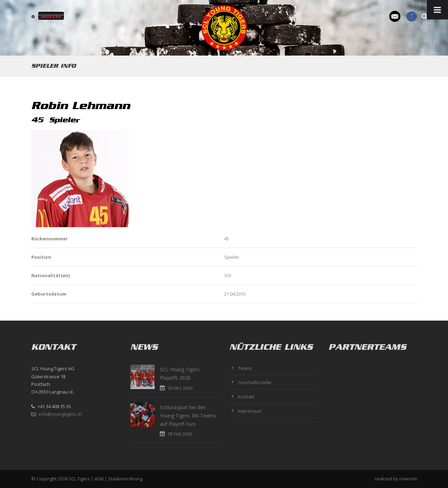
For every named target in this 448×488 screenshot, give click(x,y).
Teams (245, 368)
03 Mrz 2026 (180, 388)
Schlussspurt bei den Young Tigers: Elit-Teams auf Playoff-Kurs (188, 416)
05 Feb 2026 (180, 434)
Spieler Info (54, 66)
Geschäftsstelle (255, 382)
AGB (99, 479)
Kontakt (246, 397)
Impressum (250, 411)
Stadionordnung (125, 479)
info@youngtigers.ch (60, 414)
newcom (408, 479)
